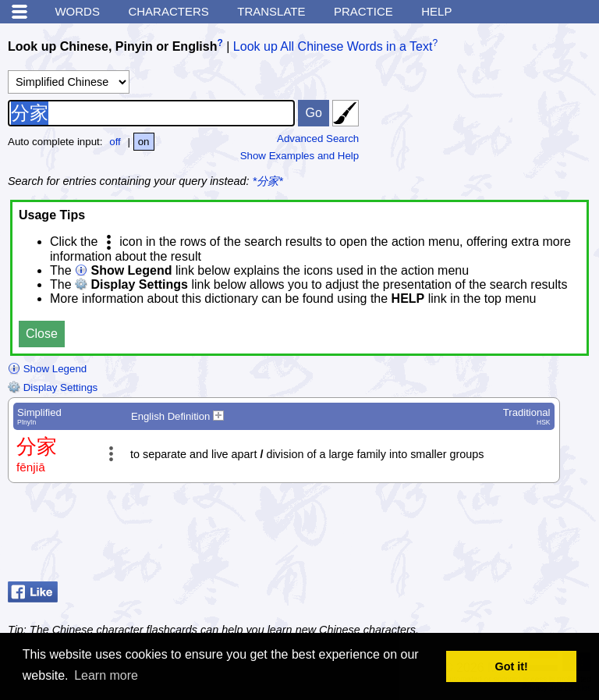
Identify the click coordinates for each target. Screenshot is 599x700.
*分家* (268, 181)
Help (436, 11)
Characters (168, 11)
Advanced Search (318, 139)
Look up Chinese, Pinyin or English (112, 46)
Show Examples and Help (300, 156)
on (144, 142)
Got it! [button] (512, 666)
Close (42, 334)
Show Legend (47, 369)
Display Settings (53, 387)
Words (77, 11)
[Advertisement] (466, 536)
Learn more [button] (106, 675)
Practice (363, 11)
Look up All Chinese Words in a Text (333, 46)
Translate (271, 11)
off (115, 142)
